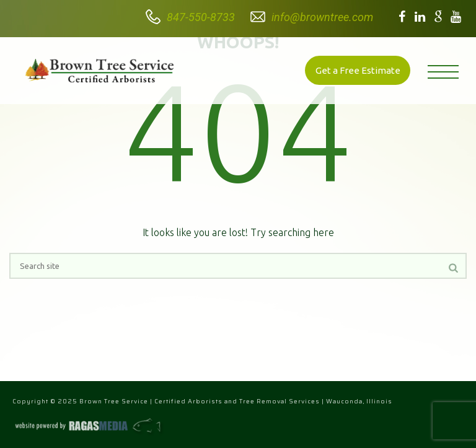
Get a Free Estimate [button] (358, 70)
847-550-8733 (201, 17)
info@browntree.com (322, 17)
